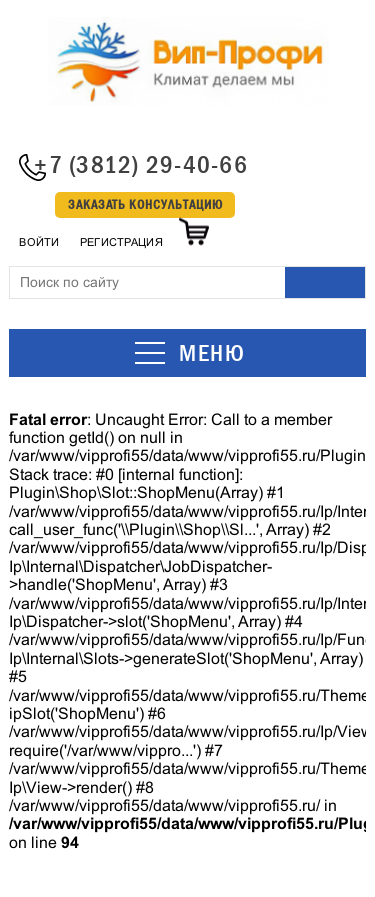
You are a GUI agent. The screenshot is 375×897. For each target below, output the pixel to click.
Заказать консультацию (145, 204)
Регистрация (121, 242)
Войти (39, 242)
